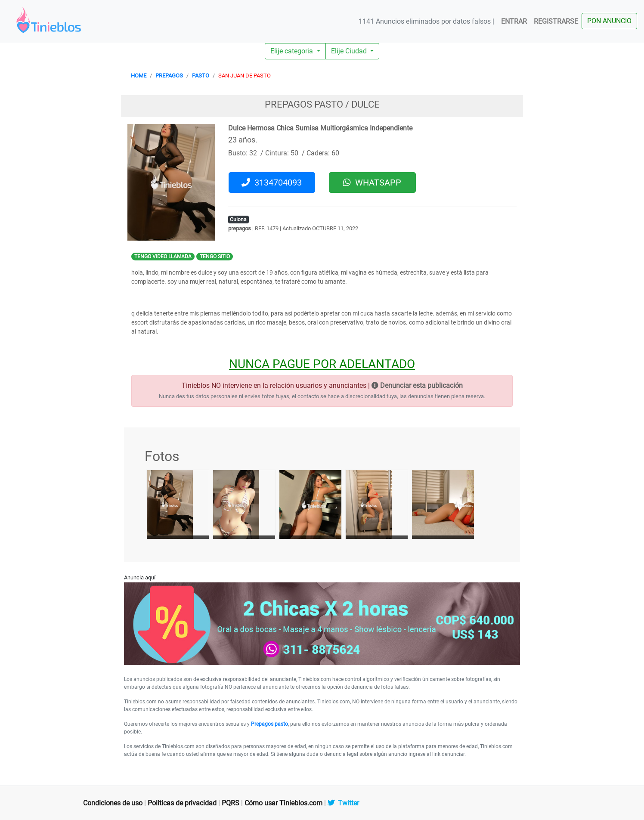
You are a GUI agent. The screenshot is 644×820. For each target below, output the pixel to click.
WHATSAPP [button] (372, 183)
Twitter (343, 803)
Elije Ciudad (350, 51)
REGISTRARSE (556, 21)
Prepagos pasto (269, 724)
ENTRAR (514, 21)
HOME (139, 76)
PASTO (201, 76)
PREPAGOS (169, 76)
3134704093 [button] (272, 183)
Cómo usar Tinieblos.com (283, 803)
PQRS (231, 803)
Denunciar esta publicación (417, 385)
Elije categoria (293, 51)
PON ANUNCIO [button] (609, 21)
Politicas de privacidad (182, 803)
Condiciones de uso (113, 803)
